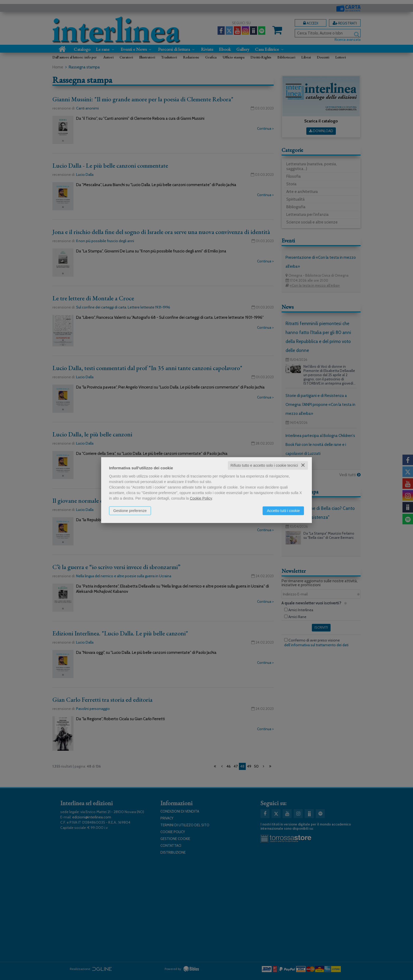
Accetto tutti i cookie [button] (283, 511)
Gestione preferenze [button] (130, 511)
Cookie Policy (201, 498)
